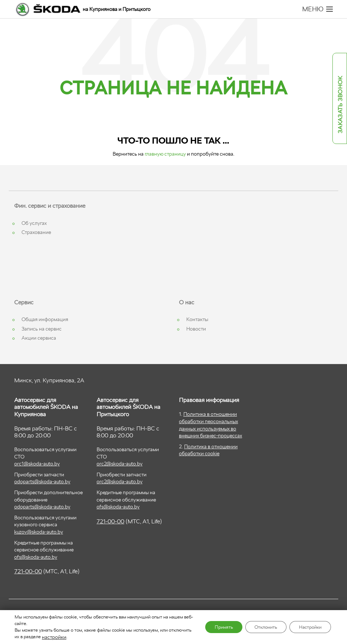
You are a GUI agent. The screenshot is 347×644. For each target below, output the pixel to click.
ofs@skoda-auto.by (36, 557)
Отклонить (258, 627)
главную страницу (165, 154)
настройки (76, 637)
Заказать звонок (340, 105)
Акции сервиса (39, 338)
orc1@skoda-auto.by (37, 464)
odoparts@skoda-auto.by (42, 481)
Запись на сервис (42, 329)
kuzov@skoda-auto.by (39, 532)
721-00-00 (28, 571)
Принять (210, 627)
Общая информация (45, 319)
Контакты (197, 319)
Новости (196, 329)
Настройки (307, 627)
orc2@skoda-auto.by (120, 464)
